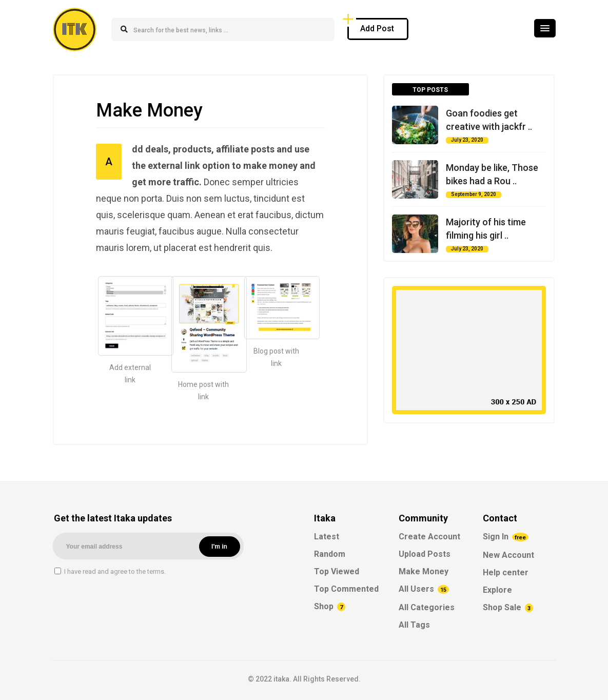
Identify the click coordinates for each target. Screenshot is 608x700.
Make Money (424, 571)
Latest (327, 537)
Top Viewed (337, 571)
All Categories (427, 607)
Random (330, 554)
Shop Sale (508, 607)
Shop (330, 606)
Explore (497, 590)
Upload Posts (425, 554)
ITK (75, 30)
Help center (506, 572)
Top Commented (346, 589)
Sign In (506, 537)
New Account (508, 555)
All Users (424, 589)
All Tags (414, 625)
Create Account (429, 537)
